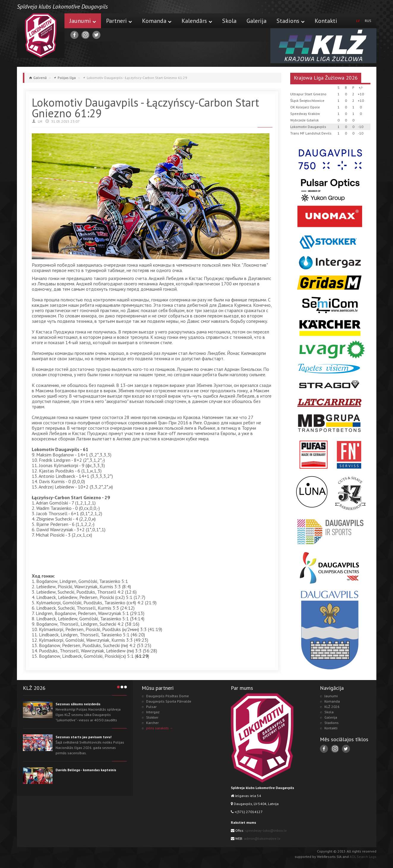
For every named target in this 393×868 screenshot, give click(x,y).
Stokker (152, 717)
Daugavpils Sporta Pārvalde (169, 701)
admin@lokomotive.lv (262, 838)
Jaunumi (83, 21)
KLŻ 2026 (332, 707)
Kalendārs (197, 21)
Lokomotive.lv (41, 36)
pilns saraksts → (160, 728)
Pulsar (151, 707)
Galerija (257, 21)
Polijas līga (67, 78)
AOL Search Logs (363, 857)
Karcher (152, 723)
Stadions (291, 21)
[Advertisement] (140, 559)
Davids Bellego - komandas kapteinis (86, 770)
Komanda (157, 21)
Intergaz (153, 712)
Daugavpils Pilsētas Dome (168, 696)
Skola (229, 21)
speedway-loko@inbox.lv (266, 830)
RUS (368, 21)
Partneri (119, 21)
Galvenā (40, 78)
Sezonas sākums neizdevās (78, 704)
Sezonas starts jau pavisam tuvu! (83, 737)
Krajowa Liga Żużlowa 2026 (326, 78)
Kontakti (326, 21)
